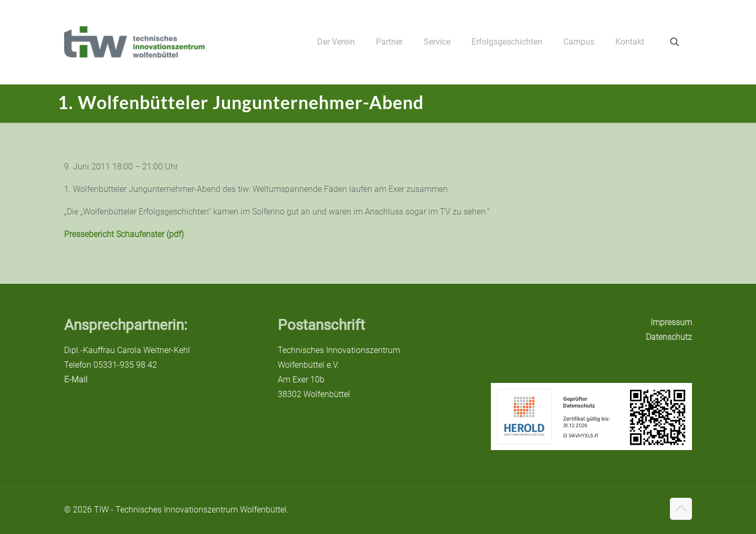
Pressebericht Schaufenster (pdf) (124, 234)
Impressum (671, 322)
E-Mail (76, 380)
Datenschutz (669, 337)
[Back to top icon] (681, 509)
